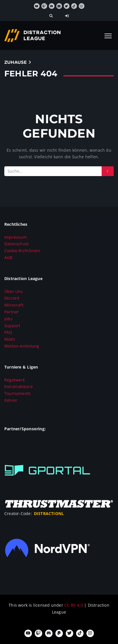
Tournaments (18, 393)
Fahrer (11, 400)
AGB (8, 258)
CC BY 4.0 (74, 605)
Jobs (8, 319)
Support (12, 326)
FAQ (8, 332)
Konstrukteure (19, 386)
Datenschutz (17, 244)
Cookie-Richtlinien (22, 251)
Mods (10, 339)
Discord (12, 298)
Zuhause (16, 62)
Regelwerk (14, 380)
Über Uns (14, 291)
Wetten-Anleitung (22, 346)
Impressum (16, 237)
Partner (12, 312)
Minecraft (14, 305)
